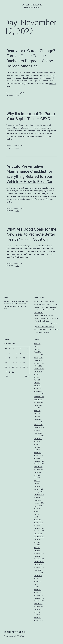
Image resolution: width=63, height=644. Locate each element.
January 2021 (38, 525)
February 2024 (38, 422)
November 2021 (39, 497)
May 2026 (37, 346)
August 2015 (38, 565)
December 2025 (39, 360)
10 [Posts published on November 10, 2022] (17, 358)
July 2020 (37, 542)
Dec (27, 376)
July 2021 (37, 509)
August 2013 (38, 609)
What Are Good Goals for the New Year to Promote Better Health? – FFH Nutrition (31, 234)
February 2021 (38, 523)
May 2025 (37, 380)
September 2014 (39, 573)
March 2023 (37, 453)
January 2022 (38, 492)
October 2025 (38, 366)
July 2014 (37, 579)
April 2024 (37, 416)
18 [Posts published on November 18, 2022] (20, 363)
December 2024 (39, 394)
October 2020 (38, 534)
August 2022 (38, 472)
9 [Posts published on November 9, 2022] (13, 358)
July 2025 (37, 374)
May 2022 (37, 481)
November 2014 (39, 567)
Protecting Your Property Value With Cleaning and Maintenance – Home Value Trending (45, 310)
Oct (6, 376)
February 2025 (38, 388)
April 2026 (37, 349)
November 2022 (39, 464)
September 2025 (39, 369)
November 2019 (39, 553)
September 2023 (39, 436)
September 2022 (39, 469)
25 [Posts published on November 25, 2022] (20, 367)
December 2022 (39, 461)
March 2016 (37, 556)
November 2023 (39, 430)
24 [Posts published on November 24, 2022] (17, 367)
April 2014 (37, 587)
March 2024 (37, 419)
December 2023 (39, 427)
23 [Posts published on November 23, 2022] (13, 367)
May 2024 (37, 413)
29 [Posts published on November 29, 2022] (10, 372)
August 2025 (38, 372)
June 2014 (37, 581)
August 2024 (38, 405)
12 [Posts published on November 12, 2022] (24, 358)
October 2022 (38, 467)
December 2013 (39, 598)
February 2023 (38, 455)
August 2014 (38, 576)
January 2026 (38, 358)
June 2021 (37, 511)
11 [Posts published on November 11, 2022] (20, 358)
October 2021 (38, 500)
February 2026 (38, 355)
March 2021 (37, 520)
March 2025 (37, 386)
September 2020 (39, 537)
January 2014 (38, 595)
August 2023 (38, 439)
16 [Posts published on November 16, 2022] (13, 363)
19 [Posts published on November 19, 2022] (24, 363)
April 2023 (37, 450)
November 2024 (39, 397)
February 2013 (38, 620)
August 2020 (38, 539)
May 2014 (37, 584)
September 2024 (39, 402)
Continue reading (21, 257)
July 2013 (37, 612)
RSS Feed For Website (31, 5)
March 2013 (37, 618)
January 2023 (38, 458)
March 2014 (37, 590)
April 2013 (37, 615)
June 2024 (37, 411)
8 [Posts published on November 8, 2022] (10, 358)
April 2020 (37, 551)
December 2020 (39, 528)
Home (17, 95)
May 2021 (37, 514)
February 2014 (38, 592)
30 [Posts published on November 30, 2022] (13, 372)
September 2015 (39, 562)
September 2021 (39, 503)
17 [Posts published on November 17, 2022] (17, 363)
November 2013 (39, 601)
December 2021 (39, 495)
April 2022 (37, 483)
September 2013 (39, 606)
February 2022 (38, 489)
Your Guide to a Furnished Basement (45, 324)
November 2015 (39, 559)
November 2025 (39, 363)
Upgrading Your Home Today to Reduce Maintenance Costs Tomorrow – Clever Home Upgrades (46, 329)
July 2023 (37, 441)
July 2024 (37, 408)
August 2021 (38, 506)
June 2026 (37, 344)
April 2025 (37, 383)
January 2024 (38, 425)
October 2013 (38, 604)
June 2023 (37, 444)
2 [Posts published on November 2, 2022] (13, 353)
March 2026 (37, 352)
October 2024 (38, 400)
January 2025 (38, 391)
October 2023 (38, 433)
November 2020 (39, 531)
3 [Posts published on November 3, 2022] (17, 353)
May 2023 (37, 447)
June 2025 (37, 377)
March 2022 (37, 486)
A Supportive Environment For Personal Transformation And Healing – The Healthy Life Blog (46, 318)
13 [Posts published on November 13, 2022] (28, 358)
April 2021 (37, 517)
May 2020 (37, 548)
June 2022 (37, 478)
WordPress (21, 636)
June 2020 (37, 545)
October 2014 (38, 570)
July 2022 (37, 475)
